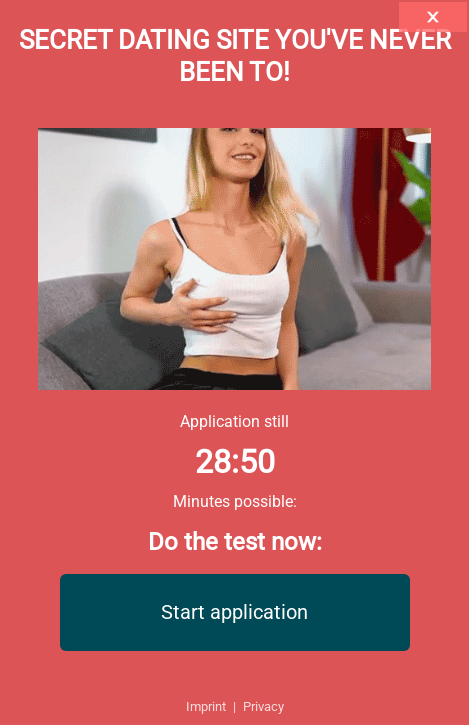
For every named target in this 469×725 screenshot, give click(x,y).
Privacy (263, 706)
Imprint (206, 706)
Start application (234, 612)
